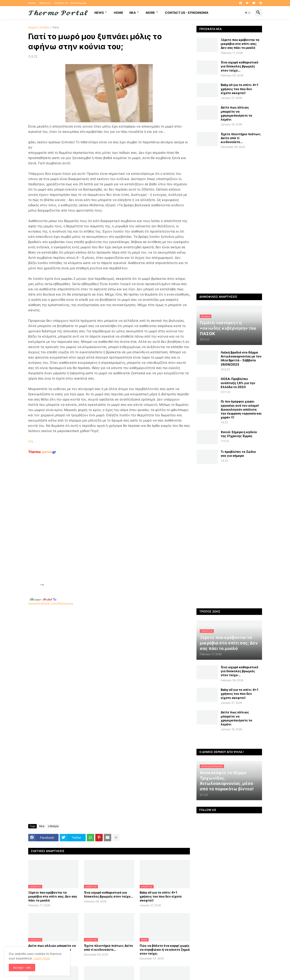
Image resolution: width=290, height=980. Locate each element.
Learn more (42, 958)
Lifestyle (53, 826)
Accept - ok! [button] (22, 967)
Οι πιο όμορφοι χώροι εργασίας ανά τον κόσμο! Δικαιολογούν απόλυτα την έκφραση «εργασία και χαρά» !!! (241, 409)
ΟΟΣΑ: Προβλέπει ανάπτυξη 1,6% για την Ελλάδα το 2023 (238, 383)
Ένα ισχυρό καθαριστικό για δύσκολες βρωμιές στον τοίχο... (109, 894)
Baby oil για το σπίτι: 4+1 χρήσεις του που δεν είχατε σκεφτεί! (161, 896)
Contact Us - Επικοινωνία (70, 3)
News (99, 13)
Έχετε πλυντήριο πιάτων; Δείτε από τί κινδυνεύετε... (109, 948)
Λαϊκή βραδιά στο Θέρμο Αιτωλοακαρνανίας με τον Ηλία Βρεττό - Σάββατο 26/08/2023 (241, 358)
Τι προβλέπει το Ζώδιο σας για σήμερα (238, 454)
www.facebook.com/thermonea (109, 661)
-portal (42, 452)
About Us (45, 3)
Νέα (56, 27)
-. (43, 599)
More (150, 13)
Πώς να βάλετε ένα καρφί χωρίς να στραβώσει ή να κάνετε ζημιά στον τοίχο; (165, 949)
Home (32, 3)
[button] (248, 13)
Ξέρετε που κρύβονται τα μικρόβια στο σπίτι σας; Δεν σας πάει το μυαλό (53, 896)
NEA (133, 13)
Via (31, 441)
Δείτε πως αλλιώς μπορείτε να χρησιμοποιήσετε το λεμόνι (236, 113)
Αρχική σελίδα (39, 27)
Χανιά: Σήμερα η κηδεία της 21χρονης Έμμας (239, 434)
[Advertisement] (78, 520)
